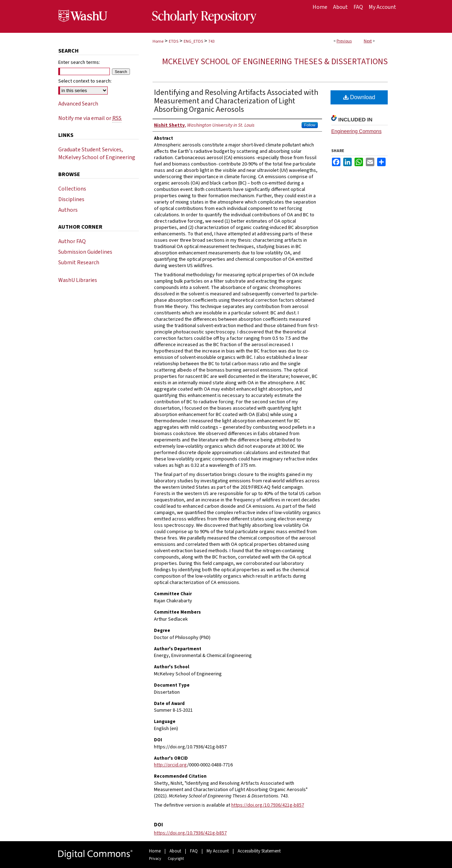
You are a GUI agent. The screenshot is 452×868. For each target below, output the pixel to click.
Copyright (176, 859)
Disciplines (71, 199)
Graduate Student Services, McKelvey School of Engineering (97, 153)
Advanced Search (78, 104)
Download (359, 97)
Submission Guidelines (85, 252)
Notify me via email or (90, 118)
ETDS (174, 41)
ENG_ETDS (193, 41)
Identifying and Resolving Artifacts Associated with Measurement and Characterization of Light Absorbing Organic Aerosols (236, 101)
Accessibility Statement (259, 851)
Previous (344, 41)
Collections (72, 189)
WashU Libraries (78, 280)
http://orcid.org (171, 765)
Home (158, 41)
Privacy (155, 859)
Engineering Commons (356, 131)
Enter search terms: (79, 62)
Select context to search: (85, 81)
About (175, 851)
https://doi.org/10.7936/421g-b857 (268, 805)
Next (368, 41)
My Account (218, 851)
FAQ (194, 851)
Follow (310, 125)
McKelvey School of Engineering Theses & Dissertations (275, 62)
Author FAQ (72, 241)
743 (212, 41)
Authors (68, 210)
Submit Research (79, 263)
